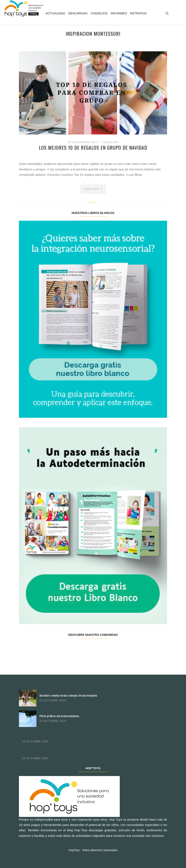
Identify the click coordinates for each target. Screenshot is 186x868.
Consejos (99, 13)
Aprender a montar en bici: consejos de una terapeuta (68, 695)
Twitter (56, 648)
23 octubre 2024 (53, 700)
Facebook (31, 648)
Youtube (130, 648)
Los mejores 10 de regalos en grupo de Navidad (93, 147)
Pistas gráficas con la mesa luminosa (59, 716)
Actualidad (55, 13)
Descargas (78, 13)
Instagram (80, 648)
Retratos (138, 13)
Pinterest (105, 648)
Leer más (91, 189)
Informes (119, 13)
